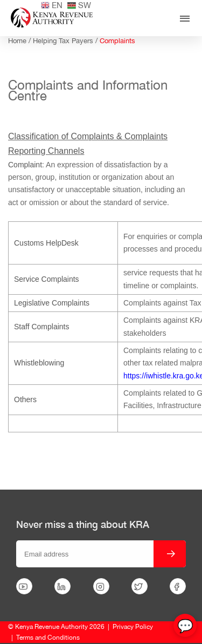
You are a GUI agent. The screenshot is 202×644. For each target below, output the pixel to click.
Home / (20, 41)
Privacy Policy (133, 627)
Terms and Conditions (48, 638)
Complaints (117, 41)
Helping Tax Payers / (66, 41)
